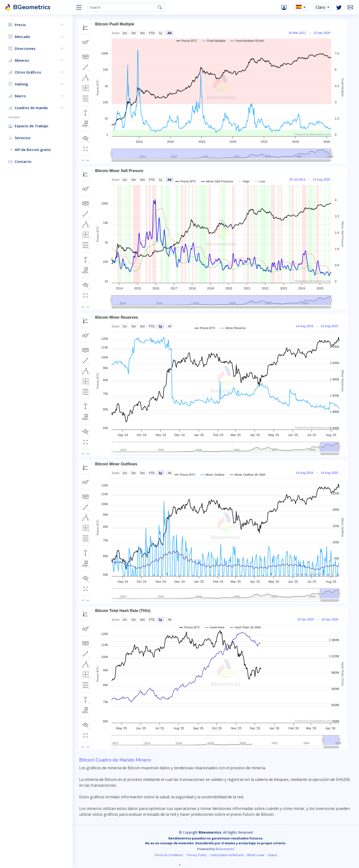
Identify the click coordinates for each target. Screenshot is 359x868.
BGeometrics (225, 849)
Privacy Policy (197, 855)
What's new (256, 855)
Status (272, 855)
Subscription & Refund (227, 855)
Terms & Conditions (169, 855)
